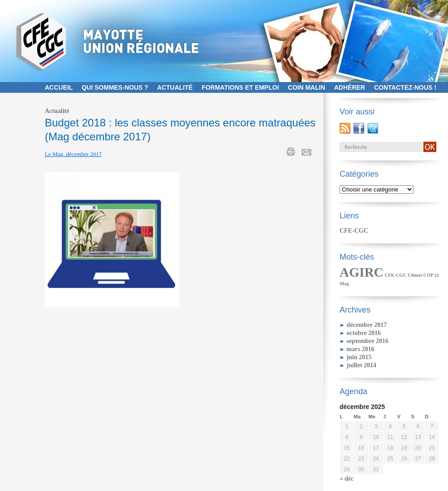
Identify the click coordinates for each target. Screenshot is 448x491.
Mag (344, 284)
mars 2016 (361, 349)
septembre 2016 (368, 341)
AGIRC (362, 272)
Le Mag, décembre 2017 (73, 154)
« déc (347, 479)
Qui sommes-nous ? (115, 87)
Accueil (59, 87)
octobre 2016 (364, 333)
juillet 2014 (362, 365)
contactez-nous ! (405, 87)
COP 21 (431, 275)
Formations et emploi (240, 87)
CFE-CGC (354, 231)
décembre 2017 (367, 325)
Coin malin (307, 87)
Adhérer (350, 87)
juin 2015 (359, 357)
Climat (415, 275)
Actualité (175, 87)
